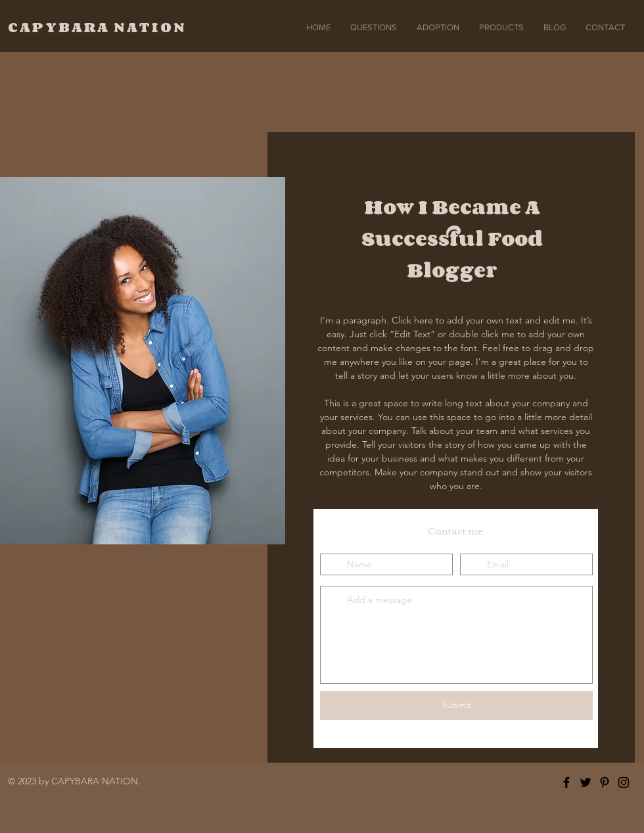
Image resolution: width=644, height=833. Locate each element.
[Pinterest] (605, 782)
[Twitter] (586, 782)
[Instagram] (624, 782)
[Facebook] (566, 782)
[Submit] (456, 705)
